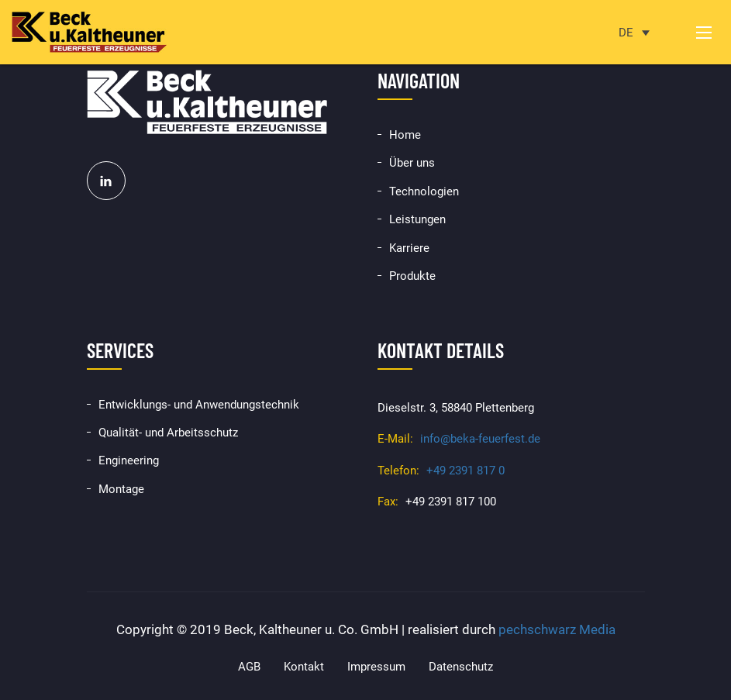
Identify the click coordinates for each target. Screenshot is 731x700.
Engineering (129, 460)
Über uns (412, 163)
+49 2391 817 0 (465, 471)
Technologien (424, 191)
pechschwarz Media (557, 629)
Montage (121, 489)
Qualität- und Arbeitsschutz (168, 433)
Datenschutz (461, 667)
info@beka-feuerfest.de (480, 439)
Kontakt (304, 667)
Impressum (376, 667)
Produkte (412, 276)
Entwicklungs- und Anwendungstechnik (199, 405)
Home (405, 135)
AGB (249, 667)
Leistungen (417, 219)
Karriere (409, 248)
